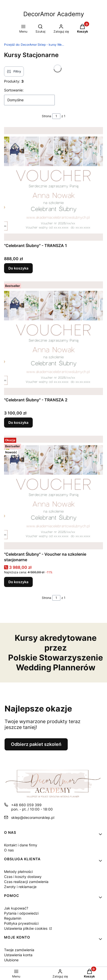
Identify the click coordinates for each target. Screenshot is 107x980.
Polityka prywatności (21, 923)
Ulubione (11, 960)
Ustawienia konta (18, 955)
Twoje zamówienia (19, 950)
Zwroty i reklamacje (20, 887)
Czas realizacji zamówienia (26, 882)
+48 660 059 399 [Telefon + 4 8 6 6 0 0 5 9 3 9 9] (26, 805)
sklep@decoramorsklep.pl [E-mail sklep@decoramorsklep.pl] (33, 817)
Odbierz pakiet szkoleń (36, 744)
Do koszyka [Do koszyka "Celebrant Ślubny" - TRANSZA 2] (18, 422)
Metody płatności (18, 872)
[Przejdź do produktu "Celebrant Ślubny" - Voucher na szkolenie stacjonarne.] (53, 493)
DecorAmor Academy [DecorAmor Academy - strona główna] (54, 14)
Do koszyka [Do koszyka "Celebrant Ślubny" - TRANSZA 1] (18, 268)
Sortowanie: (14, 90)
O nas (9, 850)
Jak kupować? (16, 908)
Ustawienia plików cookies (26, 928)
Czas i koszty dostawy (23, 877)
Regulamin (13, 918)
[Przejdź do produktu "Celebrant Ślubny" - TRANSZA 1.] (53, 184)
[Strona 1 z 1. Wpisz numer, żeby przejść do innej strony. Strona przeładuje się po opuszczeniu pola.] (56, 116)
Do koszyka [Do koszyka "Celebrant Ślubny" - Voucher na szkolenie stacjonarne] (18, 582)
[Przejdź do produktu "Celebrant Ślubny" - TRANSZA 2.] (53, 338)
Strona (47, 116)
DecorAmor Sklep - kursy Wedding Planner (34, 45)
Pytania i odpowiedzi (21, 913)
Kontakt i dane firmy (21, 845)
